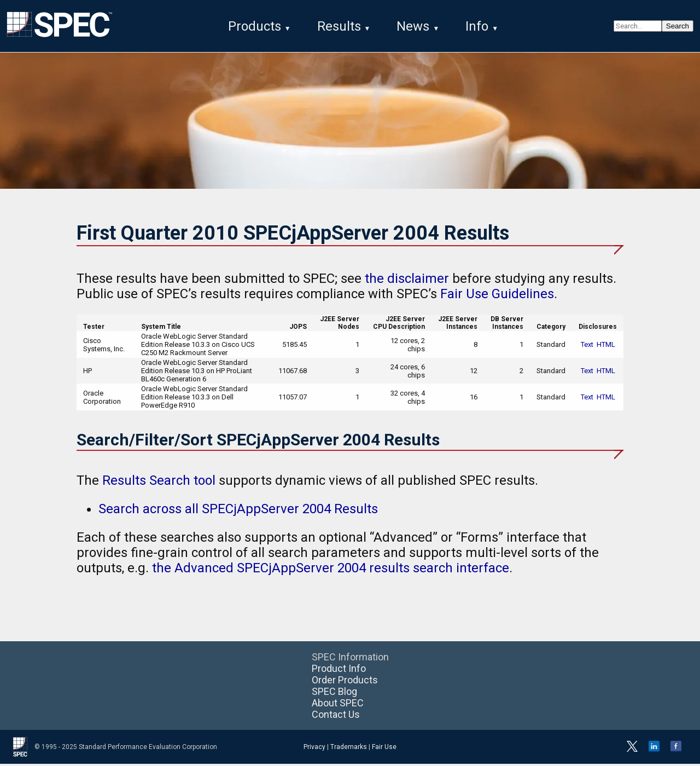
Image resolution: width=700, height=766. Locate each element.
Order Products (345, 682)
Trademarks (349, 749)
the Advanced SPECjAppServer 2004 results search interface (331, 570)
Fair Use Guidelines (497, 296)
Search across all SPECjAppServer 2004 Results (238, 511)
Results (339, 26)
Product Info (339, 671)
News (413, 26)
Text (587, 347)
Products (255, 26)
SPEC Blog (334, 694)
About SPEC (338, 705)
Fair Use (384, 749)
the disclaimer (407, 281)
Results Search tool (159, 483)
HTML (606, 347)
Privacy (314, 749)
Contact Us (336, 716)
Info (477, 26)
